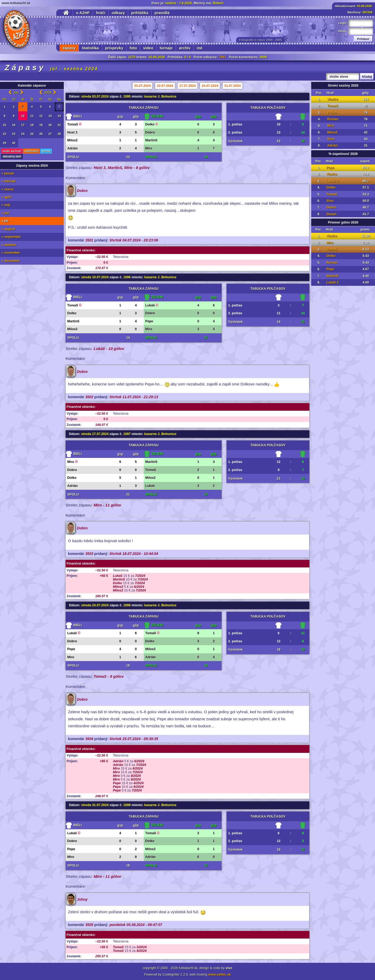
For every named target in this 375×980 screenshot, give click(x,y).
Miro (331, 126)
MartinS (332, 276)
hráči (101, 13)
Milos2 (332, 132)
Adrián (333, 146)
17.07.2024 (187, 86)
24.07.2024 (210, 86)
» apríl (6, 197)
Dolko (332, 113)
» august (8, 229)
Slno (331, 139)
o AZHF (83, 13)
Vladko (333, 99)
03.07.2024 (143, 86)
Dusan (331, 214)
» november (11, 253)
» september (11, 237)
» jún (5, 213)
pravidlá (162, 13)
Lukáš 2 (332, 181)
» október (9, 245)
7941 (222, 57)
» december (11, 261)
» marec (8, 189)
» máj (6, 205)
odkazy (118, 13)
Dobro (331, 207)
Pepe (330, 168)
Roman (333, 119)
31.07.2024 (233, 86)
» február (9, 181)
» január (8, 173)
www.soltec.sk (220, 975)
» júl (5, 221)
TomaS (333, 106)
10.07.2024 (165, 86)
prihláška (140, 13)
